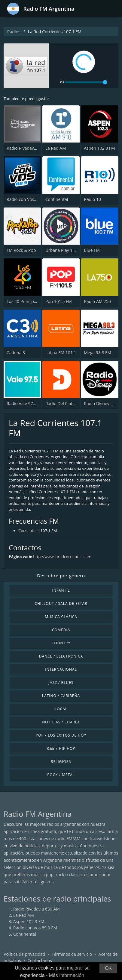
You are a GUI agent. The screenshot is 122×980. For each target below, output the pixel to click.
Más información (67, 975)
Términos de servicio (72, 954)
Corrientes (28, 531)
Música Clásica (61, 617)
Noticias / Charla (61, 722)
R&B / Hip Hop (61, 748)
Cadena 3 (16, 353)
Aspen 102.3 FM (99, 148)
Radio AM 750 (97, 301)
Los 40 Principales (24, 301)
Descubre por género (61, 575)
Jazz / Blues (61, 683)
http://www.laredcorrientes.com (62, 557)
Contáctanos (40, 960)
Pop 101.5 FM (59, 301)
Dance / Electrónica (61, 656)
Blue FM (92, 250)
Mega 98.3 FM (98, 353)
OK (108, 968)
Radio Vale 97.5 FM (25, 403)
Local (61, 709)
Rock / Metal (61, 775)
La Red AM (56, 148)
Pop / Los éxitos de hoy (61, 735)
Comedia (61, 630)
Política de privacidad (24, 954)
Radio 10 (92, 199)
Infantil (61, 590)
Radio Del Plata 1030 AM (69, 403)
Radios (14, 32)
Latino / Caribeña (61, 696)
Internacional (61, 669)
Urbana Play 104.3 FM (67, 250)
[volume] (86, 82)
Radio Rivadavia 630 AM (30, 148)
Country (61, 643)
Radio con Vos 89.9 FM (29, 199)
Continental (57, 199)
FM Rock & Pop (21, 250)
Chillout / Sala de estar (61, 603)
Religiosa (61, 762)
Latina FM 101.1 (61, 353)
